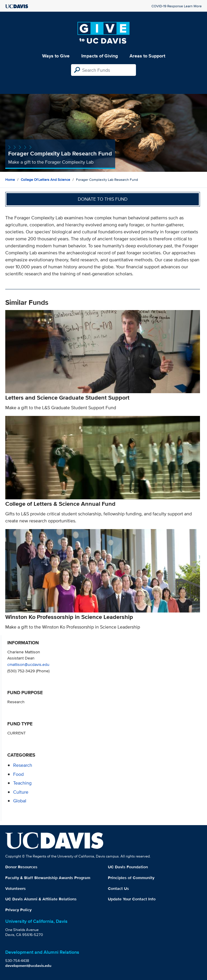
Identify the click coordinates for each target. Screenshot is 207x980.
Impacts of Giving (100, 56)
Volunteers (15, 888)
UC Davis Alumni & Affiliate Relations (41, 899)
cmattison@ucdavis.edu (28, 664)
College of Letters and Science (45, 180)
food (18, 774)
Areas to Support (147, 56)
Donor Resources (21, 867)
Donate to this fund (103, 199)
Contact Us (118, 888)
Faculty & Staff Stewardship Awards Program (48, 878)
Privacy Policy (18, 910)
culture (21, 792)
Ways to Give (56, 56)
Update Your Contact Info (132, 899)
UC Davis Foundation (128, 867)
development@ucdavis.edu (28, 966)
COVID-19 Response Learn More (177, 6)
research (23, 765)
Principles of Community (131, 878)
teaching (22, 783)
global (20, 801)
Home (10, 180)
